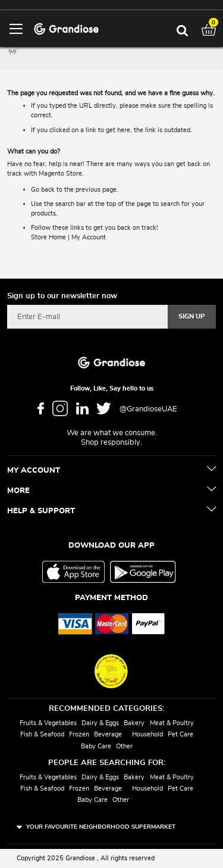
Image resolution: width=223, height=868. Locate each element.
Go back (43, 190)
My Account (89, 237)
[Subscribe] (192, 317)
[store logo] (66, 28)
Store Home (48, 237)
